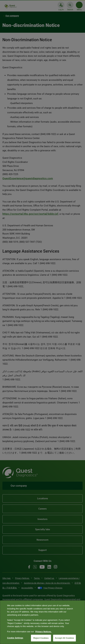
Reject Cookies (41, 638)
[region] (42, 622)
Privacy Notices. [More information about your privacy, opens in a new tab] (43, 632)
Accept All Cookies (64, 638)
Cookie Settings (15, 638)
